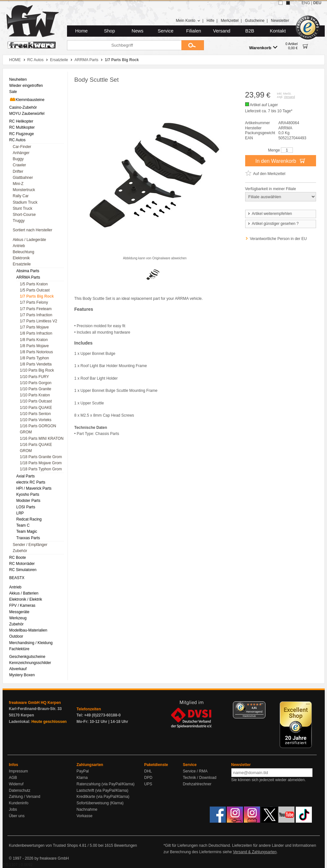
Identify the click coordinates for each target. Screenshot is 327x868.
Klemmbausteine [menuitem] (27, 99)
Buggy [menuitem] (18, 159)
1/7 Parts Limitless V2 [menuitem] (39, 321)
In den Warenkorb (280, 161)
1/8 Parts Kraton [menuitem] (34, 340)
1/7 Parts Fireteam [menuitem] (36, 309)
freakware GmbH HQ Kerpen (35, 703)
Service (166, 31)
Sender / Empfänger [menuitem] (30, 545)
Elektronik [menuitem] (21, 258)
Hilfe (210, 21)
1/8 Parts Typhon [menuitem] (35, 358)
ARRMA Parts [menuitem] (28, 277)
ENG (306, 3)
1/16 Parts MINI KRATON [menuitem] (42, 439)
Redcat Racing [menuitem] (29, 519)
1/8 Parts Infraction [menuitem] (36, 333)
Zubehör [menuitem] (20, 551)
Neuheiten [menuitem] (18, 79)
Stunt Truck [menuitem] (23, 208)
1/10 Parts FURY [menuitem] (34, 377)
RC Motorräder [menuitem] (22, 564)
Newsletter (280, 21)
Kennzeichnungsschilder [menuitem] (30, 663)
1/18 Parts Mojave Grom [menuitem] (41, 463)
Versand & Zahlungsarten (255, 852)
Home (81, 31)
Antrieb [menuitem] (19, 246)
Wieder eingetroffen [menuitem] (26, 86)
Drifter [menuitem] (18, 171)
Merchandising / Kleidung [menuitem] (31, 643)
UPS (148, 784)
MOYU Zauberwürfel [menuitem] (27, 114)
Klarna (82, 778)
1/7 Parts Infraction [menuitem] (36, 315)
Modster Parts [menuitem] (29, 501)
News (138, 31)
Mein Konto (188, 21)
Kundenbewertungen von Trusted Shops (43, 845)
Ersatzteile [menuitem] (22, 264)
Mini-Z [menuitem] (18, 184)
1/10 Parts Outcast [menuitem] (36, 401)
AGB (13, 778)
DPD (148, 778)
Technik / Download (200, 778)
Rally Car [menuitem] (21, 196)
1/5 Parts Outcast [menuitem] (35, 290)
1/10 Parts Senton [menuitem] (35, 414)
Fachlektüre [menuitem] (19, 649)
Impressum (19, 771)
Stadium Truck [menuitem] (25, 202)
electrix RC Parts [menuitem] (31, 482)
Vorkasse (85, 816)
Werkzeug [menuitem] (18, 618)
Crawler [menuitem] (19, 165)
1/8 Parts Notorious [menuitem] (37, 352)
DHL (148, 771)
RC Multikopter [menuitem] (22, 127)
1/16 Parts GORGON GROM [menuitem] (38, 429)
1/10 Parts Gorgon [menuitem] (36, 383)
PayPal (83, 771)
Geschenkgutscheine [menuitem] (27, 657)
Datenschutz (20, 790)
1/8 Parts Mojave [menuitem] (34, 346)
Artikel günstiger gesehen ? (273, 224)
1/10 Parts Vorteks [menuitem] (36, 420)
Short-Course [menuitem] (24, 215)
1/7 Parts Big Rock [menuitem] (37, 296)
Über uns (17, 816)
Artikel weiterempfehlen (270, 214)
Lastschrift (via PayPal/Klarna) (103, 790)
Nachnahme (87, 809)
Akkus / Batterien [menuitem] (24, 593)
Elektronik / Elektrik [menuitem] (26, 599)
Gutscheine (255, 21)
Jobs (13, 809)
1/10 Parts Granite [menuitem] (36, 389)
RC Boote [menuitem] (18, 558)
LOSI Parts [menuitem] (26, 507)
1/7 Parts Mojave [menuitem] (34, 327)
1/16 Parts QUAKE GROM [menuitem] (36, 448)
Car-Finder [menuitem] (22, 147)
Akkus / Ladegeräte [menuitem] (29, 240)
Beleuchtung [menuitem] (24, 252)
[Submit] (193, 45)
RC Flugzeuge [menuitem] (22, 134)
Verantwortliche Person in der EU (279, 239)
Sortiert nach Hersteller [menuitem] (33, 230)
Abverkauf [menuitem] (18, 669)
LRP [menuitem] (20, 513)
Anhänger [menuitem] (21, 153)
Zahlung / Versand (25, 797)
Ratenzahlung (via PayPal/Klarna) (106, 784)
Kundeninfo (19, 803)
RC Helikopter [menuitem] (21, 121)
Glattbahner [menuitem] (23, 178)
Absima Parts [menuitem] (28, 271)
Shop (110, 31)
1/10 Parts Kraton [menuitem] (35, 395)
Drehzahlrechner (197, 784)
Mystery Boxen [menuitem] (22, 675)
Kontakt (278, 31)
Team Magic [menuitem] (27, 531)
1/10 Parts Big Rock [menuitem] (37, 370)
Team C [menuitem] (23, 525)
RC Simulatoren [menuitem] (23, 570)
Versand (222, 31)
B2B (250, 31)
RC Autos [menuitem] (18, 140)
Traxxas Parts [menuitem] (28, 538)
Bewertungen (125, 845)
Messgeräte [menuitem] (19, 612)
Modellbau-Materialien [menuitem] (28, 630)
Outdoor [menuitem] (16, 636)
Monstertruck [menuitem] (24, 190)
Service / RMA (195, 771)
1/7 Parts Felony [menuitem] (34, 302)
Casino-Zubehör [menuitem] (23, 107)
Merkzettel (230, 21)
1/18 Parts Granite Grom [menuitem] (41, 457)
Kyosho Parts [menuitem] (28, 494)
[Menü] (262, 705)
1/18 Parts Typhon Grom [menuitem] (41, 469)
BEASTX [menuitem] (17, 578)
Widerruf (16, 784)
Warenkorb (263, 47)
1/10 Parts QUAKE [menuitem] (36, 408)
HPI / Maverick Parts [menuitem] (34, 488)
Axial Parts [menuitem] (26, 476)
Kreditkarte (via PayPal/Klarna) (103, 797)
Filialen (194, 31)
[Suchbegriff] (124, 45)
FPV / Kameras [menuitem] (22, 605)
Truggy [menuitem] (19, 221)
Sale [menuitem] (13, 92)
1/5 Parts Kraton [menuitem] (34, 284)
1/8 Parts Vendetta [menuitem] (36, 364)
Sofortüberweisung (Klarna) (100, 803)
